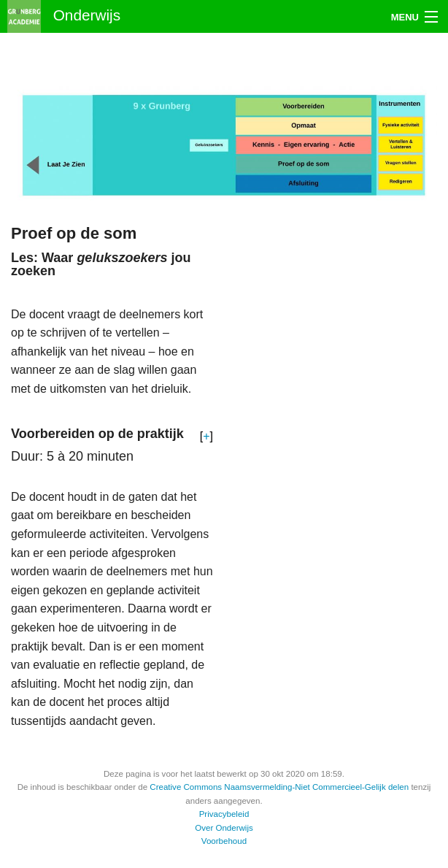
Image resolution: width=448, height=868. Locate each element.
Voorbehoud (224, 841)
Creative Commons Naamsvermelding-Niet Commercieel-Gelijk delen (279, 787)
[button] (206, 437)
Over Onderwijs (224, 828)
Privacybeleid (224, 814)
